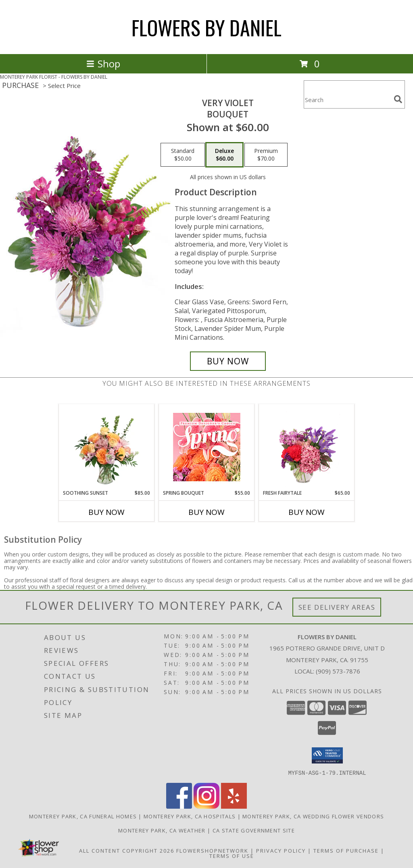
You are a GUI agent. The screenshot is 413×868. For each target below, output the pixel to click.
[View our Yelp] (234, 806)
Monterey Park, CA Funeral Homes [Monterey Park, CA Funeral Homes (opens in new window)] (83, 816)
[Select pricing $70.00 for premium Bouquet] (266, 155)
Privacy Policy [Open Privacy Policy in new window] (281, 850)
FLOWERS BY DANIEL (206, 27)
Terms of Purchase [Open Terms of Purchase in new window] (346, 850)
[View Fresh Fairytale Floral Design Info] (307, 447)
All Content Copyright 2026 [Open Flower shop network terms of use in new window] (127, 850)
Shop (103, 64)
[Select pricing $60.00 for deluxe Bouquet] (224, 155)
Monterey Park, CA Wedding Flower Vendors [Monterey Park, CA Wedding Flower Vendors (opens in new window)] (313, 816)
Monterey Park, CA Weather (162, 830)
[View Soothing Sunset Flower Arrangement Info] (107, 447)
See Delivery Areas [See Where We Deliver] (337, 607)
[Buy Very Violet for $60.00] (228, 361)
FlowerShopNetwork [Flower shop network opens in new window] (212, 850)
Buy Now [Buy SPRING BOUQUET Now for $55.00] (206, 512)
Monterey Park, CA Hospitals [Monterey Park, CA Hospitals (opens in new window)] (190, 816)
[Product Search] (347, 99)
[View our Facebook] (179, 806)
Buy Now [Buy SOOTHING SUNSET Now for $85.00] (106, 512)
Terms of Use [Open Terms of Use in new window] (232, 855)
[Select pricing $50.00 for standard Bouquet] (183, 155)
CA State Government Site (254, 830)
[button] (327, 755)
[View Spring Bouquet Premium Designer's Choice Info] (207, 447)
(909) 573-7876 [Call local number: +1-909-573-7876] (338, 671)
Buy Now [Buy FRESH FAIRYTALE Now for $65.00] (307, 512)
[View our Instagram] (206, 806)
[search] (398, 99)
